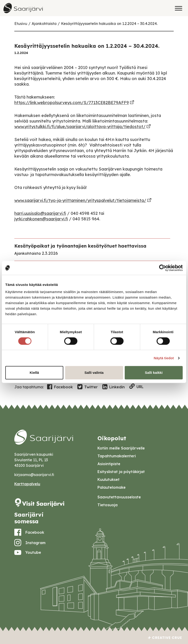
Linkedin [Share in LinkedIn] (114, 387)
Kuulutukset (109, 479)
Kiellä (34, 373)
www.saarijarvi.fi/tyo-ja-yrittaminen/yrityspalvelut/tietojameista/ (80, 200)
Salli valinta (94, 373)
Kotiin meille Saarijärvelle (121, 448)
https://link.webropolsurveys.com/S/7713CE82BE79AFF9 (72, 103)
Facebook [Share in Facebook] (60, 387)
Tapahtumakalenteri (117, 456)
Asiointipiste (109, 464)
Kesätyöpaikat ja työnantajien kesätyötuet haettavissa (80, 246)
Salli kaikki (154, 373)
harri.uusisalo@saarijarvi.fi (40, 213)
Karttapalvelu (27, 484)
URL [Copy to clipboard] (136, 387)
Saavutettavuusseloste (119, 497)
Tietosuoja (108, 505)
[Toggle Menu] (179, 8)
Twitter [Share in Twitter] (88, 387)
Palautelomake (112, 487)
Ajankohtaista (44, 24)
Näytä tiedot (164, 358)
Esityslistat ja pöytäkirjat (121, 472)
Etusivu (21, 24)
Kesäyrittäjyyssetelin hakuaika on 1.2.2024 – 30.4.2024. (109, 24)
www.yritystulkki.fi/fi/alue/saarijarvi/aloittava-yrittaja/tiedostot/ (80, 127)
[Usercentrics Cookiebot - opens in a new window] (162, 268)
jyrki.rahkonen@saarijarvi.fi (41, 219)
